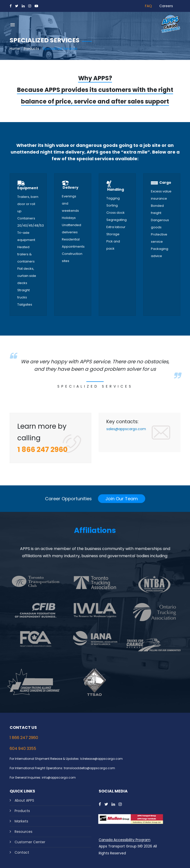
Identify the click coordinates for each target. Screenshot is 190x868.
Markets (21, 821)
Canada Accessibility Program (125, 840)
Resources (24, 832)
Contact (22, 852)
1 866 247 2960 (24, 738)
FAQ (148, 6)
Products (31, 49)
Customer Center (30, 842)
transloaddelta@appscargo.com (89, 768)
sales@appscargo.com (126, 429)
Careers (166, 6)
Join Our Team (122, 499)
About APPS (24, 800)
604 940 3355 (23, 749)
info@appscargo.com (59, 777)
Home (15, 49)
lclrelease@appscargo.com (101, 759)
